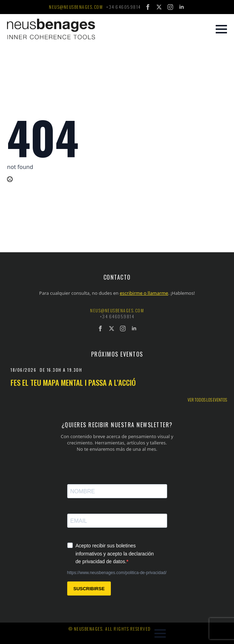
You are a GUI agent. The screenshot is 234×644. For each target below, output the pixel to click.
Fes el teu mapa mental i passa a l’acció (73, 382)
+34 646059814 (124, 7)
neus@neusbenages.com (76, 7)
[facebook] (148, 7)
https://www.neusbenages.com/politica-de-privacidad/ (117, 573)
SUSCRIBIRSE (89, 589)
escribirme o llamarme (144, 293)
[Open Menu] (221, 29)
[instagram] (170, 7)
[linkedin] (182, 7)
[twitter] (159, 7)
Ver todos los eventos (207, 400)
